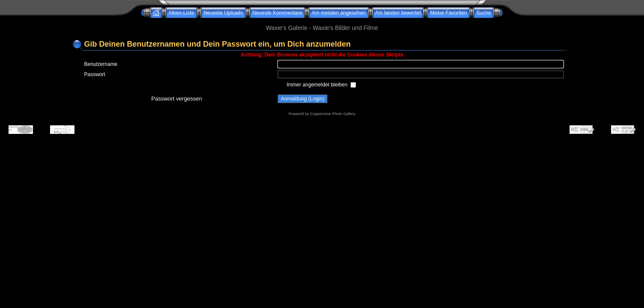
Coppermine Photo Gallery (332, 114)
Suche (484, 13)
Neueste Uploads (223, 13)
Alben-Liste (181, 13)
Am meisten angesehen (338, 13)
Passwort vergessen (177, 99)
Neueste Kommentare (277, 13)
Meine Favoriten (448, 13)
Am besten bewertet (398, 13)
